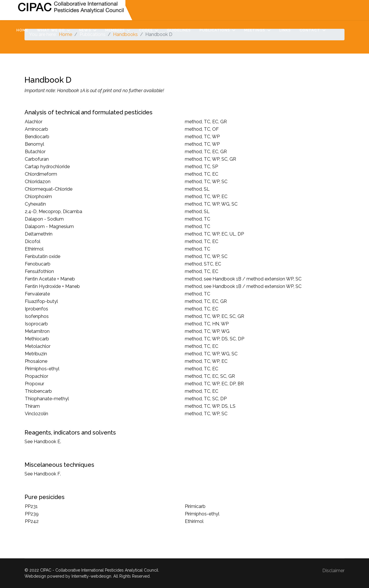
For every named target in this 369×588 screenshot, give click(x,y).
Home (22, 30)
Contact (310, 30)
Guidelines (179, 30)
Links (285, 30)
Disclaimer (333, 571)
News (85, 30)
